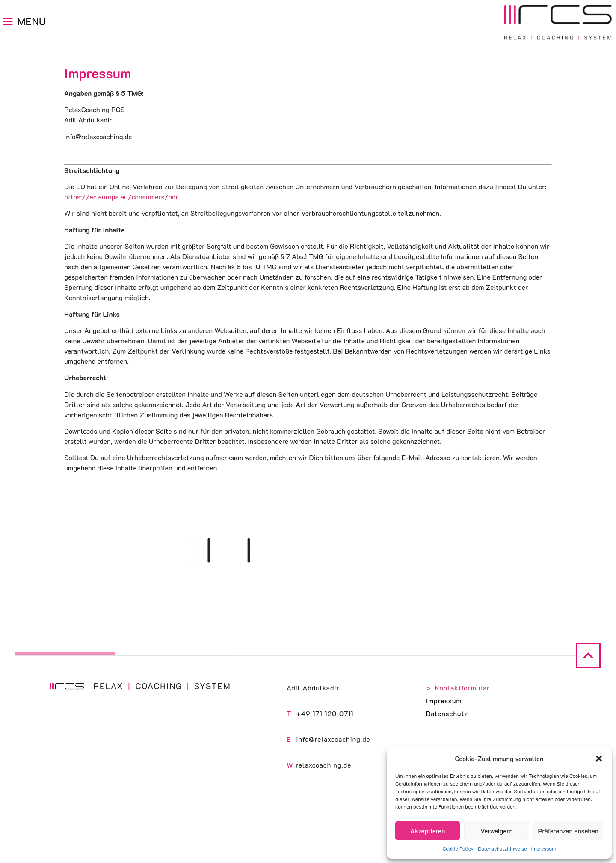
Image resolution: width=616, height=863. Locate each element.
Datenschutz (447, 713)
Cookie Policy (458, 848)
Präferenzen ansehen (568, 831)
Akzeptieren (428, 831)
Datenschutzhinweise (502, 848)
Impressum (544, 848)
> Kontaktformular (458, 688)
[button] (599, 759)
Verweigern (497, 831)
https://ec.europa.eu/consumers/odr (121, 197)
